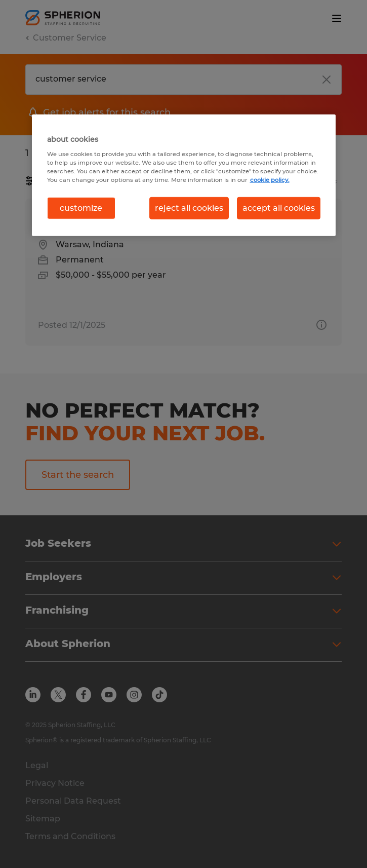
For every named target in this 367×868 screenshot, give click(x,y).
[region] (184, 175)
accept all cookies (279, 208)
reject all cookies (189, 208)
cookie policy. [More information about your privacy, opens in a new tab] (270, 179)
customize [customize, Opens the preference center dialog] (81, 208)
